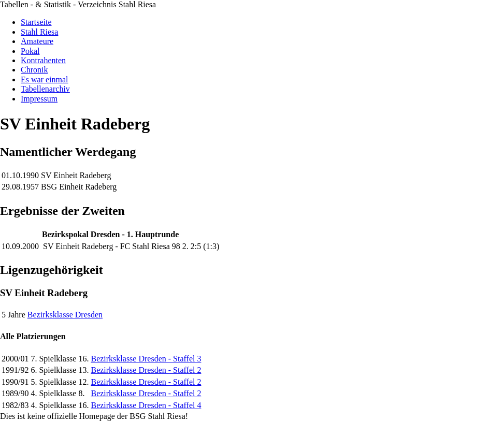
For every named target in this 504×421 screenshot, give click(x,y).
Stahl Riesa (39, 32)
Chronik (34, 70)
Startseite (36, 22)
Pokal (30, 51)
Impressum (39, 99)
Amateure (37, 41)
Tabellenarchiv (45, 89)
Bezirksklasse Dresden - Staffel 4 (146, 405)
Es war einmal (45, 79)
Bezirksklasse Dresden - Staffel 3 (146, 359)
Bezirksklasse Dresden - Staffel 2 (146, 370)
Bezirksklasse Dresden (65, 315)
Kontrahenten (43, 60)
